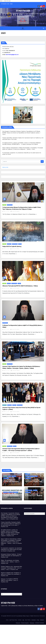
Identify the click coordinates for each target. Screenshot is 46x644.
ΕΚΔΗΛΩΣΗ (9, 244)
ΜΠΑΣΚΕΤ (14, 405)
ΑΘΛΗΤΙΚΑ (4, 405)
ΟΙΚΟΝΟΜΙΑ (28, 474)
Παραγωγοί (18, 623)
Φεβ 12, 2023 (6, 412)
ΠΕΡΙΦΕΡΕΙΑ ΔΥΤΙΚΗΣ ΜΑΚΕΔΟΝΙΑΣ (31, 476)
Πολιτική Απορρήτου (25, 623)
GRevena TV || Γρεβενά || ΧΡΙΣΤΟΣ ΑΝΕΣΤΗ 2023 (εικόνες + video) (20, 286)
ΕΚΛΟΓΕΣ (9, 283)
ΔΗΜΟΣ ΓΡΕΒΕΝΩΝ (29, 490)
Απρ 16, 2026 (29, 498)
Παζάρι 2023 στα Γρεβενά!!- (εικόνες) (12, 246)
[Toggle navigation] (23, 28)
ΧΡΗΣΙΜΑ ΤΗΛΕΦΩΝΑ (40, 623)
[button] (44, 28)
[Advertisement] (23, 634)
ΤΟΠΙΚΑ (20, 244)
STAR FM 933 (23, 11)
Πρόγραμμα (32, 623)
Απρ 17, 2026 (29, 484)
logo (23, 620)
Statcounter (5, 167)
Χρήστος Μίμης (15, 211)
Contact (20, 620)
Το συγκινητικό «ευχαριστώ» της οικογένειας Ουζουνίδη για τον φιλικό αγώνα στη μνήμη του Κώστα (11, 549)
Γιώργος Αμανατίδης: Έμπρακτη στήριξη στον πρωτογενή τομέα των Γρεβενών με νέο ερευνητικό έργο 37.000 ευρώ (11, 524)
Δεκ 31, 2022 (6, 453)
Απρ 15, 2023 (6, 329)
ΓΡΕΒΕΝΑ (4, 205)
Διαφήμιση (42, 620)
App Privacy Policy (13, 620)
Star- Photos (28, 620)
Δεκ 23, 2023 (6, 211)
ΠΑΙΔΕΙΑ (10, 492)
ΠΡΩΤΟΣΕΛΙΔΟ (10, 205)
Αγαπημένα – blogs (35, 620)
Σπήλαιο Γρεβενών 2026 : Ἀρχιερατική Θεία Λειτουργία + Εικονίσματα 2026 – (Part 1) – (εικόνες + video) (11, 568)
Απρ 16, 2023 (6, 288)
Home (7, 620)
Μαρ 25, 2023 (7, 371)
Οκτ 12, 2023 (6, 249)
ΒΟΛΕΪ (10, 476)
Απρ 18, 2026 (7, 484)
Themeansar (42, 616)
